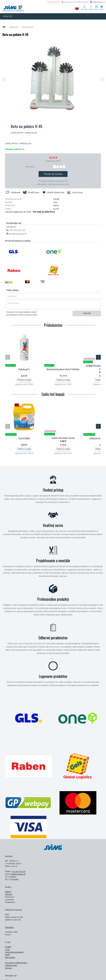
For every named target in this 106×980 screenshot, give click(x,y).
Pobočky (9, 894)
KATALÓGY (8, 16)
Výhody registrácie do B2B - (30, 212)
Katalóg (8, 892)
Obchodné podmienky (14, 952)
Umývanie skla (28, 27)
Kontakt (8, 947)
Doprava (8, 968)
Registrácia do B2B (54, 2)
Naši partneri (10, 957)
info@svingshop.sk (99, 2)
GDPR (7, 955)
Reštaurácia (14, 27)
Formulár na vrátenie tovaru (16, 963)
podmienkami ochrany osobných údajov (22, 315)
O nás (7, 950)
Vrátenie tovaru (11, 965)
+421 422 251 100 (70, 2)
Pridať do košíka (53, 174)
